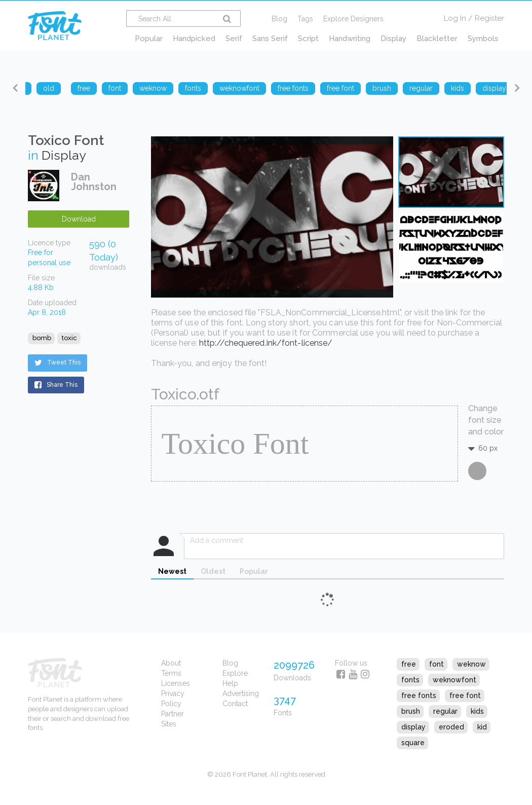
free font (465, 696)
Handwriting (350, 39)
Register (489, 18)
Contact (235, 704)
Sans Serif (270, 39)
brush (411, 711)
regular (445, 711)
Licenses (176, 683)
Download (79, 219)
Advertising (241, 693)
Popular (149, 39)
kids (477, 711)
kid (482, 727)
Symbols (483, 39)
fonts (410, 680)
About (171, 663)
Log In (455, 18)
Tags (305, 19)
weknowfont (454, 680)
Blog (279, 19)
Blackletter (437, 39)
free (409, 664)
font (436, 664)
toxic (69, 338)
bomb (42, 338)
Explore (235, 673)
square (413, 743)
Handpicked (194, 39)
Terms (171, 673)
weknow (471, 664)
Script (308, 39)
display (413, 727)
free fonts (419, 696)
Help (230, 683)
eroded (451, 727)
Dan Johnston (94, 182)
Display (393, 39)
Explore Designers (353, 19)
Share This (56, 385)
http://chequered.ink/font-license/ (266, 343)
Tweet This (58, 362)
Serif (234, 39)
